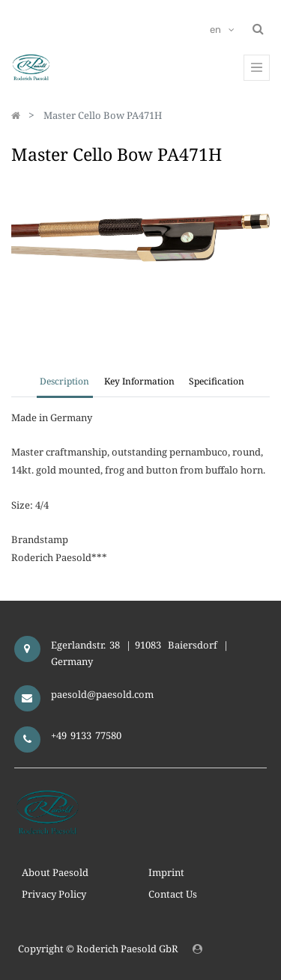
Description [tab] (64, 381)
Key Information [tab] (139, 381)
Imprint (166, 872)
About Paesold (55, 872)
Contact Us (173, 894)
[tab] (217, 383)
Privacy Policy (54, 894)
